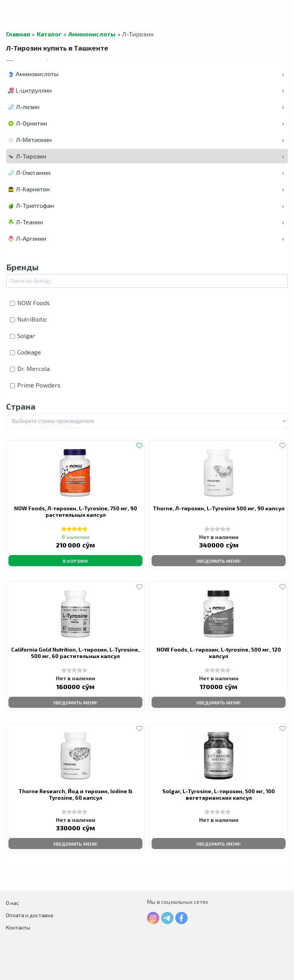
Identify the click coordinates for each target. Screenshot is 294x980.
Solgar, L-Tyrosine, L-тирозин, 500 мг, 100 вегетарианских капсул (219, 794)
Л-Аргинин (146, 238)
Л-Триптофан (146, 205)
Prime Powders (35, 385)
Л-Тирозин (146, 156)
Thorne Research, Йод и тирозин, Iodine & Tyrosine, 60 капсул (75, 794)
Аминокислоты (92, 34)
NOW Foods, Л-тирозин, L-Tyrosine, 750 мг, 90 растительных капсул (76, 511)
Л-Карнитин (146, 189)
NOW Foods (30, 303)
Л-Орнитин (146, 123)
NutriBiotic (29, 319)
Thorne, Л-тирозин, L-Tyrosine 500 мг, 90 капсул (219, 508)
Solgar (23, 336)
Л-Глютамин (146, 172)
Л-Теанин (146, 222)
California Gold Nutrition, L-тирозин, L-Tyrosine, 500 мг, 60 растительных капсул (75, 653)
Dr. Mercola (30, 368)
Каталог (49, 34)
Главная (18, 34)
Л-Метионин (146, 140)
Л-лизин (146, 107)
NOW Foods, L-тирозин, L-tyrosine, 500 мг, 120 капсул (219, 653)
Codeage (25, 352)
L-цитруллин (146, 90)
